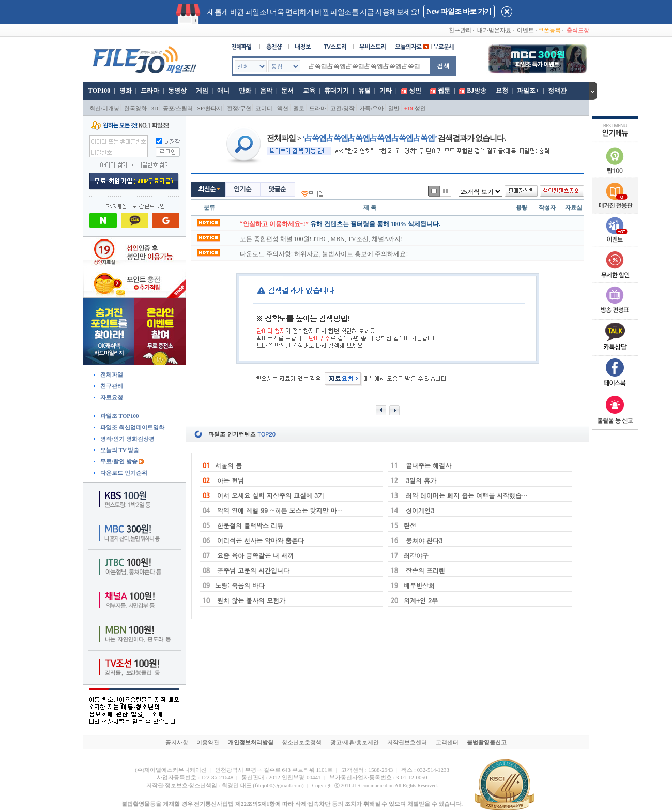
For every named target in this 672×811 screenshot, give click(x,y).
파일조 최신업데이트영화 (132, 427)
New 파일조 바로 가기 (459, 12)
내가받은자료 (494, 30)
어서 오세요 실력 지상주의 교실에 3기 (270, 495)
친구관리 (460, 30)
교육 (309, 91)
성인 (415, 91)
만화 (245, 91)
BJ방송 (477, 91)
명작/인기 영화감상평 (127, 439)
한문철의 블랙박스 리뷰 (249, 525)
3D (155, 108)
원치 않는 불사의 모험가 (250, 600)
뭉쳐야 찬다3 (423, 540)
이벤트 (525, 30)
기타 (386, 91)
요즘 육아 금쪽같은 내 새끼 (254, 555)
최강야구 (416, 555)
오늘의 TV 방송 (119, 450)
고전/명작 (342, 108)
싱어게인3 (419, 510)
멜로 (299, 108)
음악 (266, 91)
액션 (283, 108)
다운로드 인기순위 (123, 473)
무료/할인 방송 (118, 461)
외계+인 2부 (421, 600)
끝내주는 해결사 (427, 465)
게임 (202, 91)
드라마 (150, 91)
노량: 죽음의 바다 (240, 585)
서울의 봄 (228, 465)
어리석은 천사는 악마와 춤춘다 (259, 540)
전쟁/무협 (239, 108)
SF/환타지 (210, 108)
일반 (394, 108)
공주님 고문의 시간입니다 (252, 570)
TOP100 (98, 91)
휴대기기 (337, 91)
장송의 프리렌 (424, 570)
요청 (502, 91)
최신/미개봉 (104, 108)
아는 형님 (230, 480)
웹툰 (444, 91)
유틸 (364, 91)
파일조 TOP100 (119, 416)
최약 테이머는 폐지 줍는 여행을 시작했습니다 (469, 495)
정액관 (557, 91)
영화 (126, 91)
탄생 (410, 525)
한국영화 (135, 108)
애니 (223, 91)
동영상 (177, 91)
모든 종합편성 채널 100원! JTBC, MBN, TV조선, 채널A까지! (322, 239)
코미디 (264, 108)
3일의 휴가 (420, 480)
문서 (287, 91)
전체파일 (111, 374)
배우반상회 (419, 585)
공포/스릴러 (178, 108)
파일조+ (528, 91)
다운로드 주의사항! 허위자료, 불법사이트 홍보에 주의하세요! (324, 254)
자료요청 (111, 397)
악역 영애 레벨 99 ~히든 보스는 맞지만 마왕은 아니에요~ (298, 510)
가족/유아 (371, 108)
